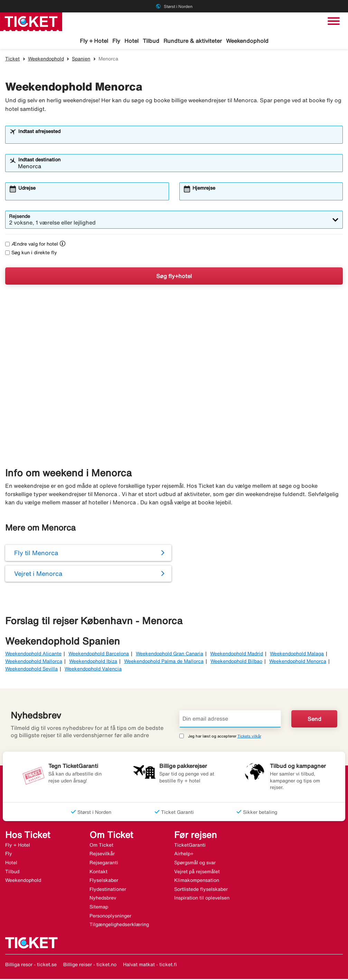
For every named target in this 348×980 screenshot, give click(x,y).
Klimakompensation (197, 881)
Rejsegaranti (104, 864)
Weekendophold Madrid (237, 654)
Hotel (131, 41)
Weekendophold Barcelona (99, 654)
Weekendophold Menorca (298, 662)
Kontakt (98, 873)
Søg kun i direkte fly (31, 254)
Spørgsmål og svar (195, 864)
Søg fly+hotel (174, 277)
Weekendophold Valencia (93, 670)
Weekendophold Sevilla (31, 670)
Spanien (81, 60)
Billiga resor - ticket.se (31, 965)
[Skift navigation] (334, 21)
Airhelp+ (184, 855)
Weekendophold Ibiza (93, 662)
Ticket (12, 60)
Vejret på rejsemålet (197, 873)
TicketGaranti (190, 846)
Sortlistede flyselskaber (201, 890)
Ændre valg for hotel (32, 245)
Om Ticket (101, 846)
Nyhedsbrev (103, 899)
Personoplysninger (110, 917)
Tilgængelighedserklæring (119, 925)
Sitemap (99, 908)
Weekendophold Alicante (33, 654)
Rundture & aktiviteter (193, 41)
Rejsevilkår (102, 855)
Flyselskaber (104, 881)
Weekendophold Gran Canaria (170, 654)
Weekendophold (247, 41)
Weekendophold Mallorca (34, 662)
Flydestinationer (108, 890)
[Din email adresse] (230, 720)
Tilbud (151, 41)
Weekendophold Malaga (297, 654)
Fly (116, 41)
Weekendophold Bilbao (236, 662)
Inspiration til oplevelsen (202, 899)
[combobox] (178, 139)
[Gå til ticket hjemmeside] (31, 21)
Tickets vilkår (249, 737)
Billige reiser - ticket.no (90, 965)
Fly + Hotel (94, 41)
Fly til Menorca (36, 554)
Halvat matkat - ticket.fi (150, 965)
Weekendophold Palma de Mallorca (164, 662)
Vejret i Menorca (38, 574)
